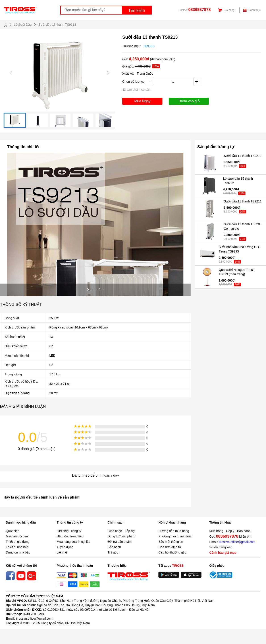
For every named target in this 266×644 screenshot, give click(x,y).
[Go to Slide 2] (37, 120)
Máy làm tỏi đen (17, 536)
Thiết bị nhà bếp (17, 547)
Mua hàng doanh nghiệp (74, 542)
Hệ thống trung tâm (70, 536)
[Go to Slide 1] (15, 120)
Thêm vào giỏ (189, 101)
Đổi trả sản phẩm (119, 542)
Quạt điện (13, 531)
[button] (59, 72)
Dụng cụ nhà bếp (18, 552)
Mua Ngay (142, 101)
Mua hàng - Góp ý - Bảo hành (230, 531)
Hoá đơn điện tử (170, 547)
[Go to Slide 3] (60, 120)
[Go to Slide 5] (106, 120)
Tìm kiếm (137, 11)
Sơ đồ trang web (221, 547)
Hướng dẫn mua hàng (174, 531)
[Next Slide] (108, 72)
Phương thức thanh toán (175, 536)
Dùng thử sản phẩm (121, 536)
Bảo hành (114, 547)
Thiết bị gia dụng (18, 542)
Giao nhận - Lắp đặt (121, 531)
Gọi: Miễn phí (230, 536)
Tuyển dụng (65, 547)
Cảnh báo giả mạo (223, 553)
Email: (232, 542)
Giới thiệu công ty (69, 531)
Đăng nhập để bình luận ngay (96, 475)
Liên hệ (62, 552)
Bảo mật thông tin (171, 542)
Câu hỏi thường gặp (172, 552)
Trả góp (113, 552)
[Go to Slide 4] (83, 120)
